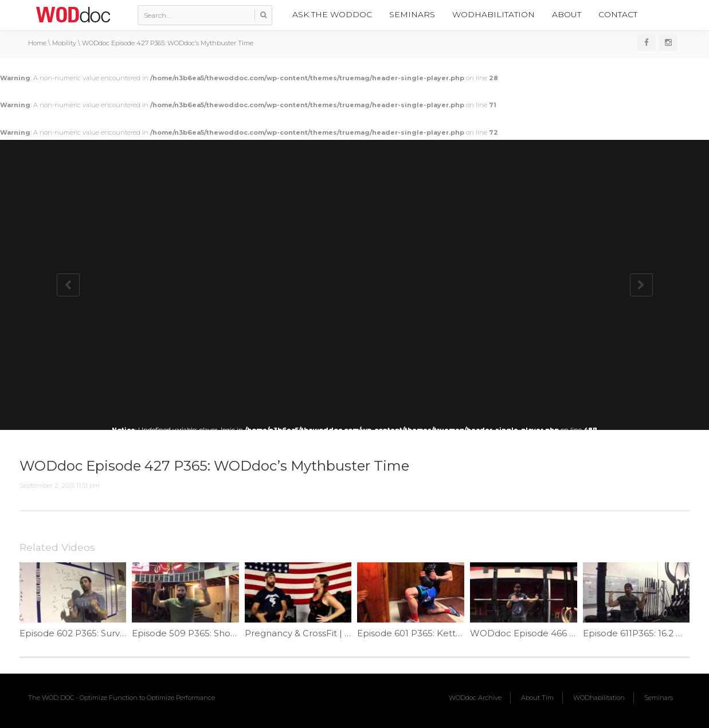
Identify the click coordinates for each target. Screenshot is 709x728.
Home (37, 43)
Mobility (64, 43)
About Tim (537, 698)
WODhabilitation (493, 14)
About (567, 14)
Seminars (412, 14)
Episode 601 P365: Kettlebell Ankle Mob (444, 633)
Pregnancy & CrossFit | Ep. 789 (311, 633)
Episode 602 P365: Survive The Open (99, 633)
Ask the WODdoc (332, 14)
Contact (618, 14)
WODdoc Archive (475, 698)
